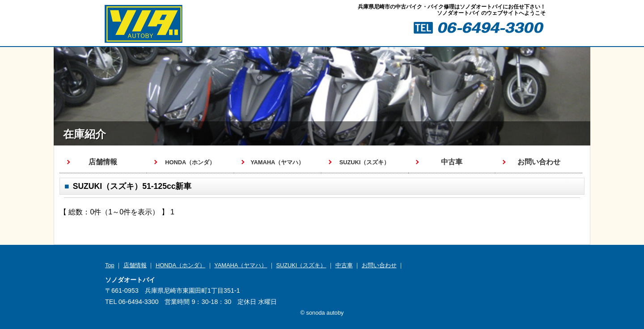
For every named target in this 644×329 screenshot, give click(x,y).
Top (110, 265)
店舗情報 (103, 162)
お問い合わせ (539, 162)
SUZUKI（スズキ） (301, 265)
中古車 (452, 162)
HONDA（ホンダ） (180, 265)
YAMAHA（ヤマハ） (241, 265)
